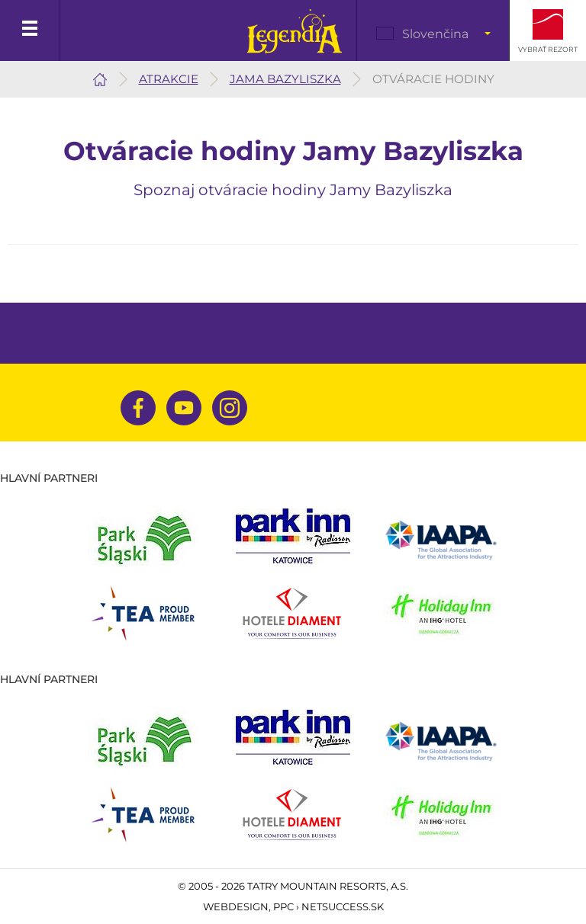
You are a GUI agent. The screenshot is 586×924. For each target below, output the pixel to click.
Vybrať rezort (548, 49)
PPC (283, 906)
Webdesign (236, 906)
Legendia (295, 32)
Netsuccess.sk (343, 906)
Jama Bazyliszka (285, 79)
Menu (30, 30)
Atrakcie (169, 79)
